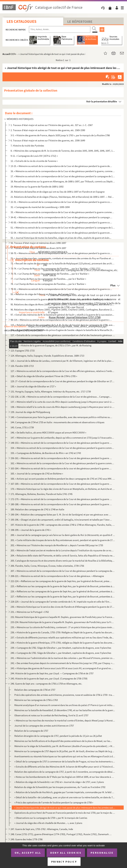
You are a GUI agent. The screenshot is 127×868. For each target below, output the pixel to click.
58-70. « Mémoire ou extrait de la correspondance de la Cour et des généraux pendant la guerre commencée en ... (61, 253)
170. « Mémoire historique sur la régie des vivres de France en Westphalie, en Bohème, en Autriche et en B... (63, 489)
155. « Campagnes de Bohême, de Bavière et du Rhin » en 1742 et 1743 (46, 453)
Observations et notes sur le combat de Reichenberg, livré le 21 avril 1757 (51, 715)
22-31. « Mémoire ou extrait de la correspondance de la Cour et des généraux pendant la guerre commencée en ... (61, 202)
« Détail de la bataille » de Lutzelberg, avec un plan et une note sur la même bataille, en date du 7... (64, 797)
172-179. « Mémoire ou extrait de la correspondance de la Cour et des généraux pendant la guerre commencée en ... (61, 499)
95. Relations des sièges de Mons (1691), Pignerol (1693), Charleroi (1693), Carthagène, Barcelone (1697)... (63, 304)
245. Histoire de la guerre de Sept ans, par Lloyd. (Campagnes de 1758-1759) (49, 678)
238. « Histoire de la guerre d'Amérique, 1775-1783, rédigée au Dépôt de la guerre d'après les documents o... (63, 643)
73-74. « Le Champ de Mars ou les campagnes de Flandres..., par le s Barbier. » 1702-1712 (55, 269)
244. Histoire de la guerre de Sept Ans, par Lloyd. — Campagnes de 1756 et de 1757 (52, 673)
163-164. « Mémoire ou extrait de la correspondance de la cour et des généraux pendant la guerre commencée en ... (61, 468)
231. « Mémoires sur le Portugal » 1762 (30, 612)
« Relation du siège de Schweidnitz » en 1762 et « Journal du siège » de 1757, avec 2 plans (59, 782)
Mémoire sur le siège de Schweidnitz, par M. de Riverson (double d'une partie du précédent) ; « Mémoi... (65, 746)
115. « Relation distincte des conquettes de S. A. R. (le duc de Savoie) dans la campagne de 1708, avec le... (63, 325)
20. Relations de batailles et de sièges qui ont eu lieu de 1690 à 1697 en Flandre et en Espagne (58, 192)
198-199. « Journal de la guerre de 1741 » (31, 530)
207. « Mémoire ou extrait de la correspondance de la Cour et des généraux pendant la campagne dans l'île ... (63, 571)
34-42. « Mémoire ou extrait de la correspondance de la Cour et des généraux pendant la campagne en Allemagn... (61, 217)
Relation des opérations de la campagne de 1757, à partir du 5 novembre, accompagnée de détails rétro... (65, 772)
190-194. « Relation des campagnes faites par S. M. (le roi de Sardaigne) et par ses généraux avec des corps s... (61, 515)
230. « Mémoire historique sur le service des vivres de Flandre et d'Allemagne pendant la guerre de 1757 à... (63, 607)
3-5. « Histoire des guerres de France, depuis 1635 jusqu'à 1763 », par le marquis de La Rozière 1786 (60, 135)
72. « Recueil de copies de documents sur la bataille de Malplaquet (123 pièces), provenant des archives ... (63, 263)
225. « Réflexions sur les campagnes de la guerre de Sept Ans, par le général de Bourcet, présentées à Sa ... (63, 586)
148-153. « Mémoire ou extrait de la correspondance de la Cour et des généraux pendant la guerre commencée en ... (61, 443)
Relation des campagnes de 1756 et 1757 (35, 690)
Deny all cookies (66, 853)
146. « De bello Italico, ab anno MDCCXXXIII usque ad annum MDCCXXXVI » (48, 433)
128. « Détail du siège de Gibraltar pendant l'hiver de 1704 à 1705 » (44, 376)
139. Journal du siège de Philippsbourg (30, 412)
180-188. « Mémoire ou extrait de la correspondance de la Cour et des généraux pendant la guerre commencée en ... (61, 504)
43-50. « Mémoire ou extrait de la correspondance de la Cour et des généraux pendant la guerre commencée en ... (61, 222)
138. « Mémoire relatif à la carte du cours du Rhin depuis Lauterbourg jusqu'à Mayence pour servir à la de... (63, 407)
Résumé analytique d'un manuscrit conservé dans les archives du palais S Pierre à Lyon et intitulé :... (65, 705)
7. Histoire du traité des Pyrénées (27, 146)
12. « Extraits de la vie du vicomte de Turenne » (34, 161)
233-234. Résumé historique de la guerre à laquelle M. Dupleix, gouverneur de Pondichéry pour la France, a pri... (63, 622)
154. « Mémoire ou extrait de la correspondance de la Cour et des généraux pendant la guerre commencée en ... (63, 448)
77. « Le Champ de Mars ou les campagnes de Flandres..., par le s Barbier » (48, 279)
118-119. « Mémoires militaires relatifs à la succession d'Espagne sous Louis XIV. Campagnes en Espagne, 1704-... (61, 340)
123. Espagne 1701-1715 (23, 351)
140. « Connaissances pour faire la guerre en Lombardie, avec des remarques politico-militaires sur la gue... (61, 417)
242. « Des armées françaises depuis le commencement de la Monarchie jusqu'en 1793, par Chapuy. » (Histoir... (63, 663)
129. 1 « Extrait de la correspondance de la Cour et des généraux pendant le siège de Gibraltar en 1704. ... (63, 381)
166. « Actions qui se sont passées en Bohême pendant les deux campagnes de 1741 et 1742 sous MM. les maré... (63, 479)
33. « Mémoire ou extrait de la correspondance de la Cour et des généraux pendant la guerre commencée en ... (63, 212)
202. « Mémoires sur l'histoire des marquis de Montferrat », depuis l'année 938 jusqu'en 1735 (57, 545)
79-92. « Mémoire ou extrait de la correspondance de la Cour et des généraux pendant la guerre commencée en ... (61, 289)
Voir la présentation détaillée (102, 101)
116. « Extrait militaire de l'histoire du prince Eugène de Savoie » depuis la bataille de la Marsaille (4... (62, 330)
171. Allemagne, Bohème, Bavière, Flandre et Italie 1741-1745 (42, 494)
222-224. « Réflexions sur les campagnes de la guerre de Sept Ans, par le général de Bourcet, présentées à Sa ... (61, 581)
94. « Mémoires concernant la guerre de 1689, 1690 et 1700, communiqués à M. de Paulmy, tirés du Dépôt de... (61, 299)
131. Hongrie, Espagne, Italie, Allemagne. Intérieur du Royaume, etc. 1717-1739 (51, 392)
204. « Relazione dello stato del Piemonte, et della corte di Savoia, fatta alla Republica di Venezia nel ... (63, 555)
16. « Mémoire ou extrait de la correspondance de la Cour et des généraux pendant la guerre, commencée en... (63, 171)
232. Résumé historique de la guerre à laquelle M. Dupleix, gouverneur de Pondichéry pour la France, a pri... (63, 617)
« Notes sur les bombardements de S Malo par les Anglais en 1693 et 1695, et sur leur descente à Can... (65, 777)
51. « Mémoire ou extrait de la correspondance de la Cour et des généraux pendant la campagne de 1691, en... (63, 228)
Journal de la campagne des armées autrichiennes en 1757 (44, 726)
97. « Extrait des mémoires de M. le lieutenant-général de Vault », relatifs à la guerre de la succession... (62, 315)
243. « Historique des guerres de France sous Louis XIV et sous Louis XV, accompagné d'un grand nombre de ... (63, 668)
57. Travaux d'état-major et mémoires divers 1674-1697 (38, 248)
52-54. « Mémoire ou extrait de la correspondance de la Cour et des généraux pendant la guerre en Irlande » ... (61, 233)
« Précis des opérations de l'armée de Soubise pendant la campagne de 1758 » (54, 802)
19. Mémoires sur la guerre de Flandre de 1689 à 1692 (37, 187)
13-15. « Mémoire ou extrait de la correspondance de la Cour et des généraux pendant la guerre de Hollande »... (61, 166)
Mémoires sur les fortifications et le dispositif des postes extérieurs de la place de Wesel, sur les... (63, 741)
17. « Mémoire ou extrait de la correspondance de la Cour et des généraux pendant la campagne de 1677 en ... (63, 176)
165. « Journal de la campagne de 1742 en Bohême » (37, 474)
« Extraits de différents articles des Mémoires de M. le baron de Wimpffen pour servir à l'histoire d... (64, 767)
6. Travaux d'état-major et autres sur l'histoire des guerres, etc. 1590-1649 (48, 140)
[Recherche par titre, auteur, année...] (60, 29)
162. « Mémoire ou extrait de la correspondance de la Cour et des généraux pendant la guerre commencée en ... (63, 463)
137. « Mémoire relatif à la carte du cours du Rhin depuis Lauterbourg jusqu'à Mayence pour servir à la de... (63, 402)
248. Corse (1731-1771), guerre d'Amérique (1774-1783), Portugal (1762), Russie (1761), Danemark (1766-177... (61, 834)
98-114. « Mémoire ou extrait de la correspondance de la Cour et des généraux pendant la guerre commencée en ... (61, 320)
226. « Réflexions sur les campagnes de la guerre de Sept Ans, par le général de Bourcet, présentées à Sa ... (63, 591)
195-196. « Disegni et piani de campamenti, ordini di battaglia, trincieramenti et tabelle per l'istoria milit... (61, 520)
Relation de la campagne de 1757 (31, 731)
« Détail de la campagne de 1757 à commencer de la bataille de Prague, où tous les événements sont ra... (65, 761)
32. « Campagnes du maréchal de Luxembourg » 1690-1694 (40, 207)
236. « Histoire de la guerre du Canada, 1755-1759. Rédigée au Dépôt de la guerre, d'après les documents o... (63, 632)
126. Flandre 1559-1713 (22, 366)
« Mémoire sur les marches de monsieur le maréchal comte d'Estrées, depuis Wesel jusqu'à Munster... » (65, 720)
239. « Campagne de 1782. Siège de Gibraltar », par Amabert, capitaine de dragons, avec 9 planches (61, 648)
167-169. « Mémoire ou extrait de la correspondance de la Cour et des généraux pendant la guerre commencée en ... (61, 484)
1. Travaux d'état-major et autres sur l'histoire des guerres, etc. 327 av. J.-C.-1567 (52, 125)
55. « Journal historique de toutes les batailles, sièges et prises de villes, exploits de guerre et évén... (61, 238)
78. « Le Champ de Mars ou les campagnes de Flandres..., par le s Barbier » (48, 284)
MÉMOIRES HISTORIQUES (20, 119)
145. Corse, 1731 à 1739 (22, 427)
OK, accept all (28, 853)
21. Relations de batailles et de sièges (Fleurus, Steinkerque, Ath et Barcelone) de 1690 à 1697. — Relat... (63, 197)
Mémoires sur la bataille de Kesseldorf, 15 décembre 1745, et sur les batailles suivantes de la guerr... (65, 710)
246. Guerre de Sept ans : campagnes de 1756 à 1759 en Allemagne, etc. (46, 684)
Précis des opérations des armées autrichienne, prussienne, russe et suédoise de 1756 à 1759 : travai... (65, 695)
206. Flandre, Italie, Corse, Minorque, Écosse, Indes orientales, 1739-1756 (47, 566)
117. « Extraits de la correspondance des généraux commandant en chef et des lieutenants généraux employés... (63, 335)
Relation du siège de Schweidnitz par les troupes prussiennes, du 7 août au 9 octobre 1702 (60, 787)
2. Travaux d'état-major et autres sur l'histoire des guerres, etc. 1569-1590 (48, 130)
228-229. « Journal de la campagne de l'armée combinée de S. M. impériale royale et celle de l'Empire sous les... (61, 602)
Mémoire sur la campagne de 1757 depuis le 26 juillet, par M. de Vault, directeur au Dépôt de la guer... (65, 751)
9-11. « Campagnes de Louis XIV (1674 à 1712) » (34, 156)
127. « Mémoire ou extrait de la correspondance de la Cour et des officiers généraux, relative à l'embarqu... (63, 371)
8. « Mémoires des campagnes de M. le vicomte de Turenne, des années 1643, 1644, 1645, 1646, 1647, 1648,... (63, 151)
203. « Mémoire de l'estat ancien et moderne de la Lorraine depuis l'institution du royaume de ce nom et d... (63, 550)
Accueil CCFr (9, 54)
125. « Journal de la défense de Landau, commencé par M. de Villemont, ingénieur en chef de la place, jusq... (63, 361)
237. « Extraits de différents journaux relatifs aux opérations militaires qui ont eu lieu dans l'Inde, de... (62, 637)
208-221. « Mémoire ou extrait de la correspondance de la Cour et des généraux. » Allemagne (57, 576)
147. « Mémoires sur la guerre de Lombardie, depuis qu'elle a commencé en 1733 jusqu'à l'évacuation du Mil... (63, 438)
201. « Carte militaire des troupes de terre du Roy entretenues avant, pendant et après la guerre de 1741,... (63, 540)
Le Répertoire (80, 21)
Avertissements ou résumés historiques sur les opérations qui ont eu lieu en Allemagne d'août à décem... (65, 756)
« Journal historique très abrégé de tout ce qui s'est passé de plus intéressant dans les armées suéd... (65, 808)
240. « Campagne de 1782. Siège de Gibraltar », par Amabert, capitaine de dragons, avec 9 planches (61, 653)
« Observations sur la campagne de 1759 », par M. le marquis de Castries (51, 818)
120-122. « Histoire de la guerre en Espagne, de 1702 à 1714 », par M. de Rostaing (51, 345)
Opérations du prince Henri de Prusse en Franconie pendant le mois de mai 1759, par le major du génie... (65, 813)
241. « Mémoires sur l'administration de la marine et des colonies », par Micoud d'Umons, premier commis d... (63, 658)
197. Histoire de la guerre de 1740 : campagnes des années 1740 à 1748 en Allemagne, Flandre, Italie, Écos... (63, 525)
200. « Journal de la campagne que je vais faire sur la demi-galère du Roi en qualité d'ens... (63, 535)
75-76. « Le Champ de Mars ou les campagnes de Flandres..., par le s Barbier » (50, 274)
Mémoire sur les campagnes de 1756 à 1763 (36, 700)
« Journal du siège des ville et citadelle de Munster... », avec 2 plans (48, 823)
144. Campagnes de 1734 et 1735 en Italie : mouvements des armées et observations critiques (57, 422)
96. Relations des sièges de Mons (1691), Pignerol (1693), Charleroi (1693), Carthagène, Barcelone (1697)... (63, 310)
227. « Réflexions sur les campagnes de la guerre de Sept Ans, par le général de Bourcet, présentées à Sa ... (63, 596)
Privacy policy (64, 862)
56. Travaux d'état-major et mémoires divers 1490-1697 (38, 243)
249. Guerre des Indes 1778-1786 (27, 839)
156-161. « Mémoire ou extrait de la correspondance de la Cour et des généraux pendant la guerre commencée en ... (61, 458)
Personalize (102, 853)
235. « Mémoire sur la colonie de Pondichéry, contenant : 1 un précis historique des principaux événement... (63, 627)
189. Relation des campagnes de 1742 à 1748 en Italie (37, 509)
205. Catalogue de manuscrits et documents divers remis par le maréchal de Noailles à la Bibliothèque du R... (63, 561)
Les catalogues (21, 21)
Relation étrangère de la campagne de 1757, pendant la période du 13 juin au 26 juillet (58, 736)
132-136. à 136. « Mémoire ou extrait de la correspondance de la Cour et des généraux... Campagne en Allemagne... (61, 397)
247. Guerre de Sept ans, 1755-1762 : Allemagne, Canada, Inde (42, 829)
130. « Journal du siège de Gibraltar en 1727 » (33, 386)
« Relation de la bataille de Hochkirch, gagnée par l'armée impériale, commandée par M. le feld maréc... (65, 792)
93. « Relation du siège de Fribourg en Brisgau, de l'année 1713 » (43, 294)
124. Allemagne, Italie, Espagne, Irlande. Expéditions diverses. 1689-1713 (47, 356)
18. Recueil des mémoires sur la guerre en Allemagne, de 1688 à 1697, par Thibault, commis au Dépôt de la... (63, 181)
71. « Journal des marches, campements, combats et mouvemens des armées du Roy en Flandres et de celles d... (63, 258)
